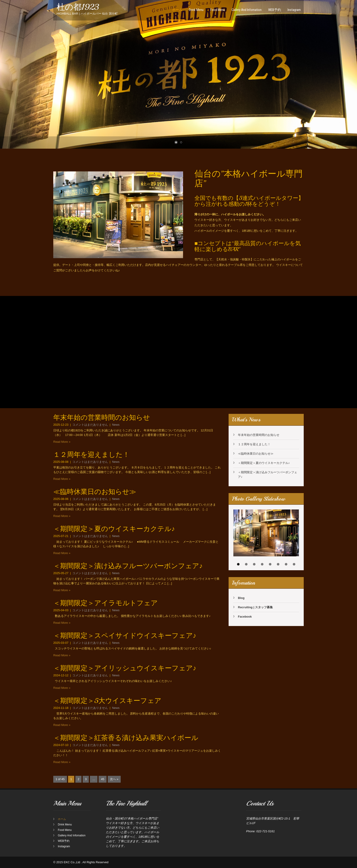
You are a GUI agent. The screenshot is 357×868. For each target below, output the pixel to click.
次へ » (114, 779)
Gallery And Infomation (247, 10)
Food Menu (218, 10)
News (116, 425)
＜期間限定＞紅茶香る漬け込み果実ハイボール (126, 738)
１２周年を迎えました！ (91, 455)
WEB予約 (275, 10)
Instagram (294, 10)
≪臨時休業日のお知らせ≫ (95, 492)
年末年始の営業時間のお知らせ (102, 417)
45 (102, 779)
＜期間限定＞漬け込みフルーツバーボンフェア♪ (128, 566)
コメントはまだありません (90, 425)
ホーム (177, 10)
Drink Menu (196, 10)
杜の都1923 (78, 7)
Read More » (62, 442)
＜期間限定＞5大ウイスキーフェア (107, 701)
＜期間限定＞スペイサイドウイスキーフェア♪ (125, 636)
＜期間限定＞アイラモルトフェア (106, 603)
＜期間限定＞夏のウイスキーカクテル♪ (114, 529)
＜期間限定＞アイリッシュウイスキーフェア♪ (125, 668)
